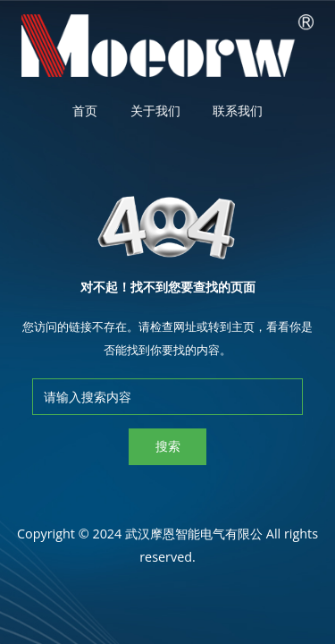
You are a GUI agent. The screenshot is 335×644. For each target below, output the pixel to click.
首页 (85, 110)
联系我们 (238, 110)
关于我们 (155, 110)
